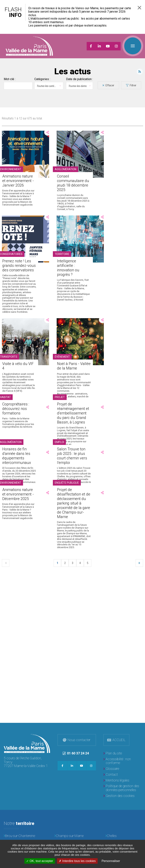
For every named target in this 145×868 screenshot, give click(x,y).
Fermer (139, 8)
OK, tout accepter (40, 861)
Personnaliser (111, 861)
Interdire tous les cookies (77, 861)
